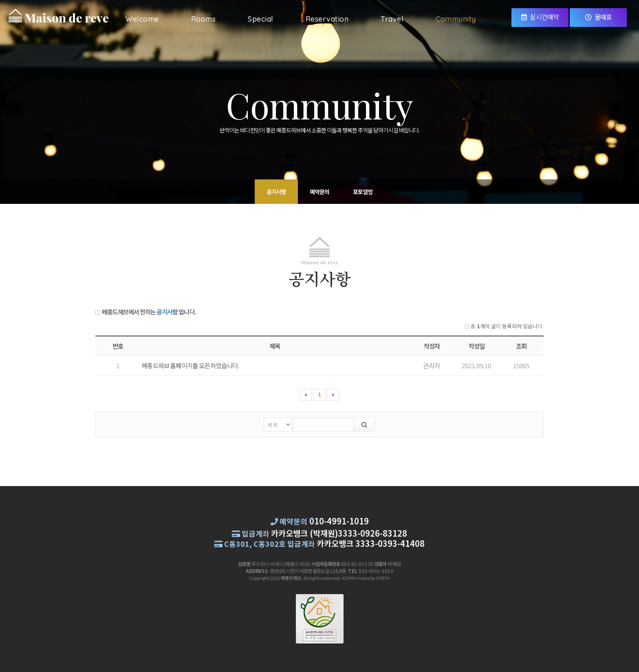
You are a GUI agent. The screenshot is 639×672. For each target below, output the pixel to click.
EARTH (383, 578)
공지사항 (276, 192)
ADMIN (349, 578)
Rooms (204, 19)
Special (261, 19)
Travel (392, 19)
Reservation (327, 19)
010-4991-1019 (339, 521)
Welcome (142, 19)
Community (456, 19)
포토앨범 (363, 192)
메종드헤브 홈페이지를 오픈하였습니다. (190, 365)
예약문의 (319, 192)
